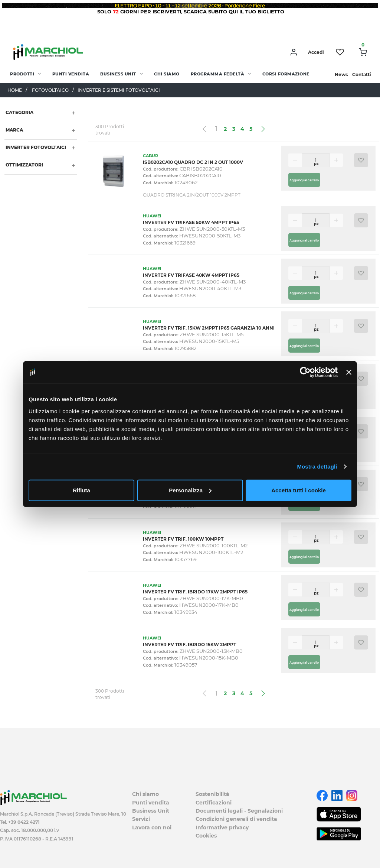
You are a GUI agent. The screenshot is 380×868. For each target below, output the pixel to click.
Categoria (19, 112)
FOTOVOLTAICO (50, 90)
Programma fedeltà (218, 74)
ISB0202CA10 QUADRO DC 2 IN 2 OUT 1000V (193, 162)
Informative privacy (222, 827)
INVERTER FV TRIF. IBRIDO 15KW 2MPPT (189, 644)
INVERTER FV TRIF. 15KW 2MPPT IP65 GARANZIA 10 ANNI (209, 328)
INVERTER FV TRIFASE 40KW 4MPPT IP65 (191, 275)
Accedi (316, 52)
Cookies (206, 836)
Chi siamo (167, 74)
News (341, 75)
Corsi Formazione (286, 74)
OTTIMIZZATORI (24, 165)
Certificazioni (214, 803)
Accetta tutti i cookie (299, 490)
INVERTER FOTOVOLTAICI (35, 147)
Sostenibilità (212, 794)
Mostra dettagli (317, 467)
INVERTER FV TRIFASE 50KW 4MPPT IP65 (191, 222)
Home (15, 90)
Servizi (141, 819)
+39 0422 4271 (24, 822)
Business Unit (118, 74)
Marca (14, 130)
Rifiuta (81, 490)
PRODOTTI (22, 74)
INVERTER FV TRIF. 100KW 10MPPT (183, 539)
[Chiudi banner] (349, 372)
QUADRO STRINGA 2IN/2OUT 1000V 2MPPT (192, 195)
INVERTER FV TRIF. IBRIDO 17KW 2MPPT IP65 (195, 592)
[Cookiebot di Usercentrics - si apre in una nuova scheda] (305, 372)
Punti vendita (71, 74)
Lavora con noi (152, 827)
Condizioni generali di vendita (236, 819)
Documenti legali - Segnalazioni (239, 811)
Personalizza (190, 490)
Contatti (362, 75)
